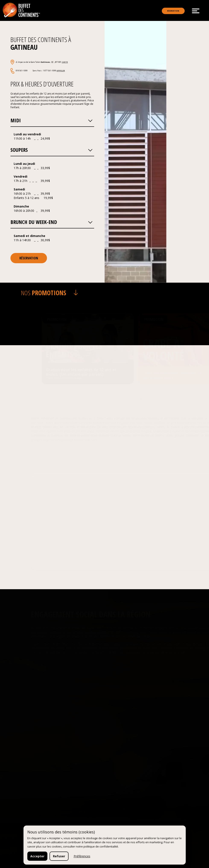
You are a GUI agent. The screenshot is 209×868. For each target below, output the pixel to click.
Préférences (82, 856)
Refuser (59, 856)
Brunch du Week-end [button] (52, 230)
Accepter (37, 856)
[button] (90, 129)
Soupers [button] (52, 158)
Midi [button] (52, 129)
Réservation (166, 11)
